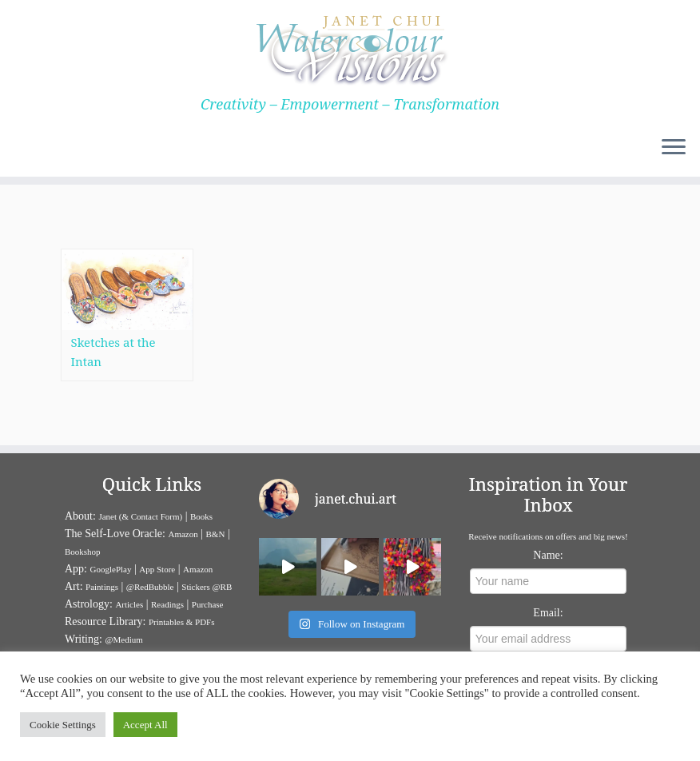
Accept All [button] (145, 725)
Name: (548, 555)
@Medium (123, 639)
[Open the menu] (674, 148)
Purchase (208, 604)
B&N (216, 534)
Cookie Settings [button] (63, 725)
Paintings (102, 587)
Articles (129, 604)
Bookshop (83, 552)
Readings (167, 604)
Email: (548, 613)
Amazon (183, 534)
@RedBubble (150, 587)
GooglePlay (111, 569)
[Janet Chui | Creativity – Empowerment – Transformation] (350, 48)
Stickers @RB (207, 587)
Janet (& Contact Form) (140, 516)
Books (201, 516)
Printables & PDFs (182, 622)
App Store (157, 569)
